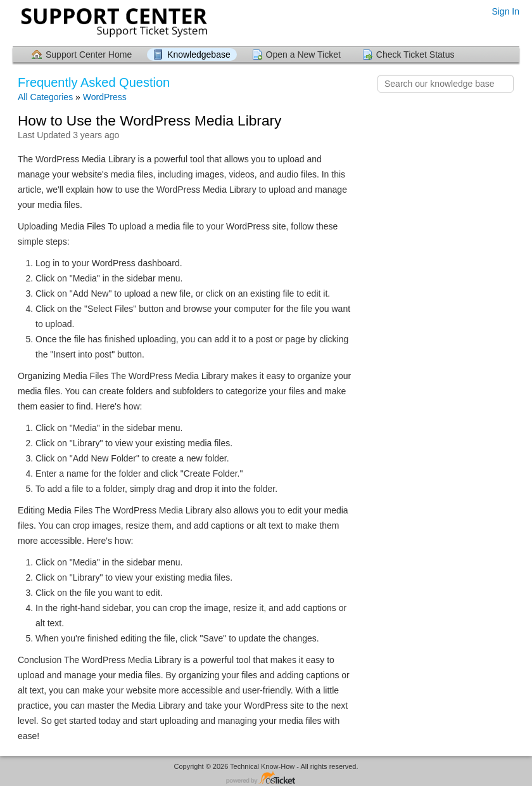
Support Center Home (89, 55)
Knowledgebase (199, 55)
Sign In (505, 11)
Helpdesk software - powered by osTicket (266, 779)
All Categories (45, 97)
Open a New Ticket (303, 55)
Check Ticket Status (415, 55)
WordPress (105, 97)
